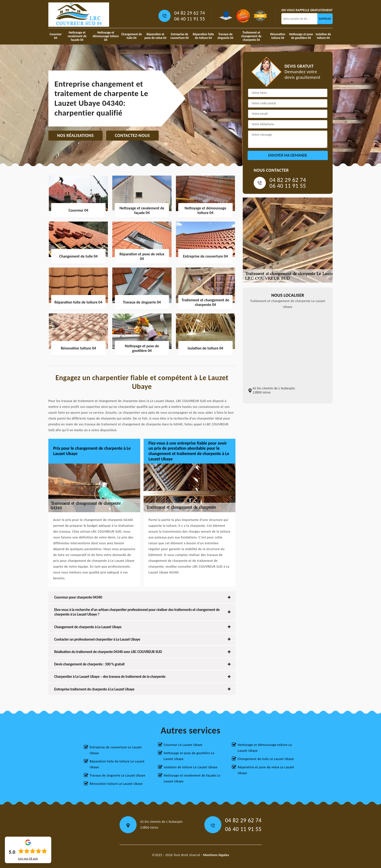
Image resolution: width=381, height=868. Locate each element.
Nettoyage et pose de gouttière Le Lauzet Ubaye (189, 756)
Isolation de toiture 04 (323, 36)
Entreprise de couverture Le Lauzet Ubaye (116, 750)
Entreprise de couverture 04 (179, 36)
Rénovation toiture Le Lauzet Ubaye (116, 784)
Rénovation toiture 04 (278, 36)
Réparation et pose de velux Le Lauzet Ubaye (266, 770)
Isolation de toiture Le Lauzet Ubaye (191, 767)
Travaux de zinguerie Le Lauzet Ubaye (117, 775)
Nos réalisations (75, 135)
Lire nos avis (28, 859)
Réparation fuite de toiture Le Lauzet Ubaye (117, 764)
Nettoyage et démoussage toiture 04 (106, 36)
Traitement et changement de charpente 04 (251, 36)
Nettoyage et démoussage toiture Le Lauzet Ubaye (265, 748)
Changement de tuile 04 (132, 36)
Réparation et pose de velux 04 (156, 36)
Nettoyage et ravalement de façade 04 (77, 36)
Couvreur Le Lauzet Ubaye (183, 745)
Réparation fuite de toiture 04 (203, 36)
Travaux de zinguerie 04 (225, 36)
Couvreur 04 (56, 36)
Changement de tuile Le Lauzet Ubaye (266, 759)
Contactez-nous (132, 135)
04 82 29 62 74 (190, 13)
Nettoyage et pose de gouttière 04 (301, 36)
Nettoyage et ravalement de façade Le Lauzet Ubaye (192, 778)
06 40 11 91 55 (190, 19)
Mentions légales (216, 855)
